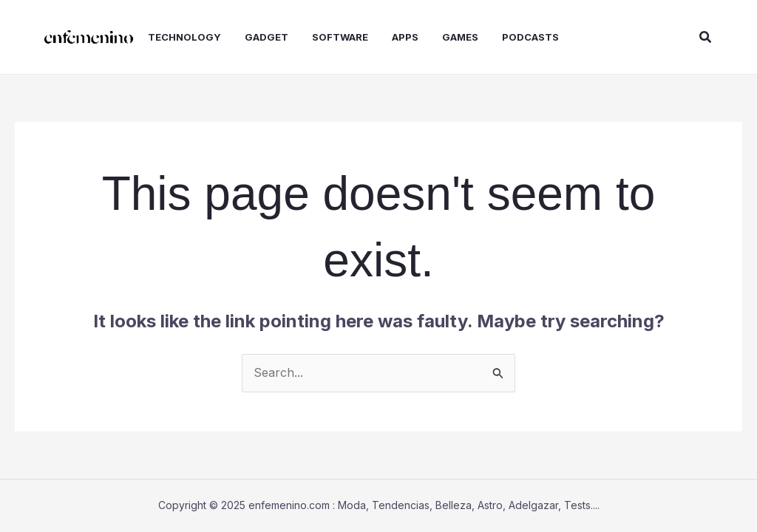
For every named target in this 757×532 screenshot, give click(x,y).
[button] (706, 37)
